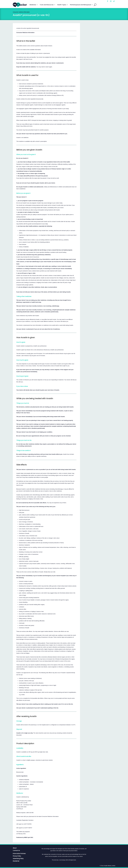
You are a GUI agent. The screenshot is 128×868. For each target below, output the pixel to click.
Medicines (33, 5)
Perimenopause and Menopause (80, 5)
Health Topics (62, 5)
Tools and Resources (47, 5)
